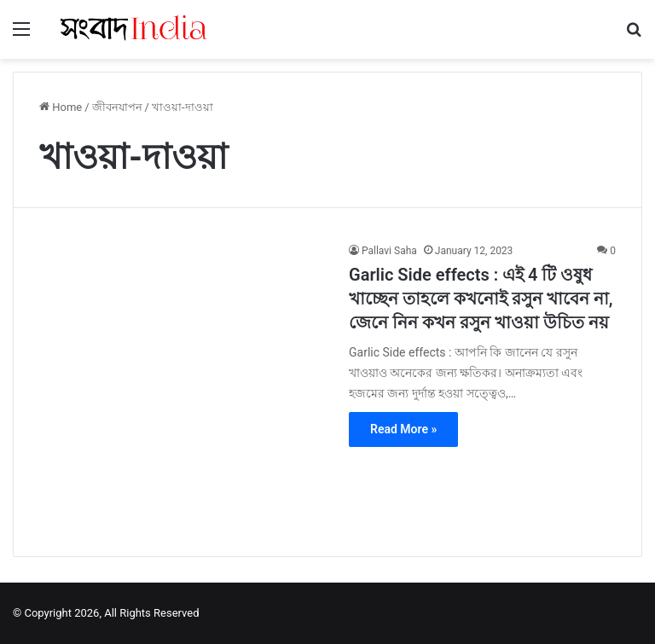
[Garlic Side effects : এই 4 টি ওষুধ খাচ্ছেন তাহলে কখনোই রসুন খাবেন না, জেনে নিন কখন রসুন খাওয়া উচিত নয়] (183, 386)
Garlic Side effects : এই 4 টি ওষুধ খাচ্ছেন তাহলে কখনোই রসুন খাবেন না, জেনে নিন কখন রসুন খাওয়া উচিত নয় (481, 299)
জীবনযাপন (117, 107)
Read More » (403, 429)
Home (61, 107)
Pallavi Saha (389, 251)
